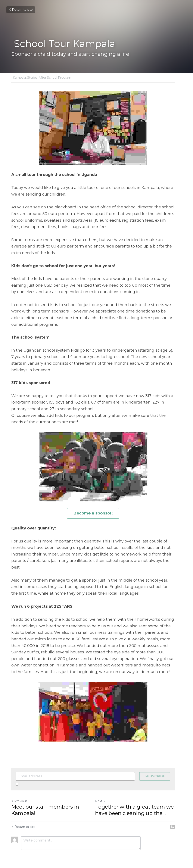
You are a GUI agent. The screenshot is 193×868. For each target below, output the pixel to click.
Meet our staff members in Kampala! (45, 803)
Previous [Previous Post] (20, 794)
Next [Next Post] (104, 794)
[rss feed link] (180, 820)
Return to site (21, 10)
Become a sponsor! (97, 513)
